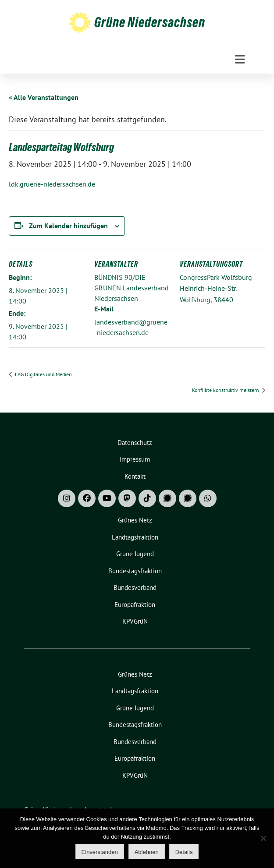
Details (184, 852)
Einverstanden (100, 852)
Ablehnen (147, 852)
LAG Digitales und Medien (43, 374)
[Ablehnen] (263, 838)
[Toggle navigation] (240, 60)
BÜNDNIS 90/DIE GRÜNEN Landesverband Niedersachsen (132, 288)
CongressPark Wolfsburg (216, 277)
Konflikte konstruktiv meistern (226, 390)
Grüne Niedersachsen (150, 22)
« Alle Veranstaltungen (44, 97)
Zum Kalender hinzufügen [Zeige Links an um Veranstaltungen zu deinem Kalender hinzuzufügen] (68, 226)
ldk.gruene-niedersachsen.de (52, 184)
